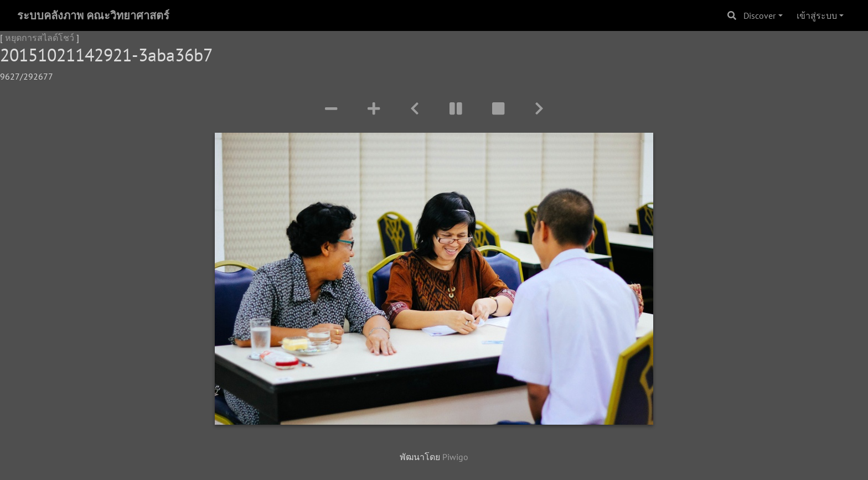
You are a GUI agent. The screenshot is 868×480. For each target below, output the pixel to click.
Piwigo (455, 457)
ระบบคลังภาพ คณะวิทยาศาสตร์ (93, 15)
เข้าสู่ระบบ (817, 15)
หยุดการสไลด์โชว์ (40, 38)
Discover (759, 15)
